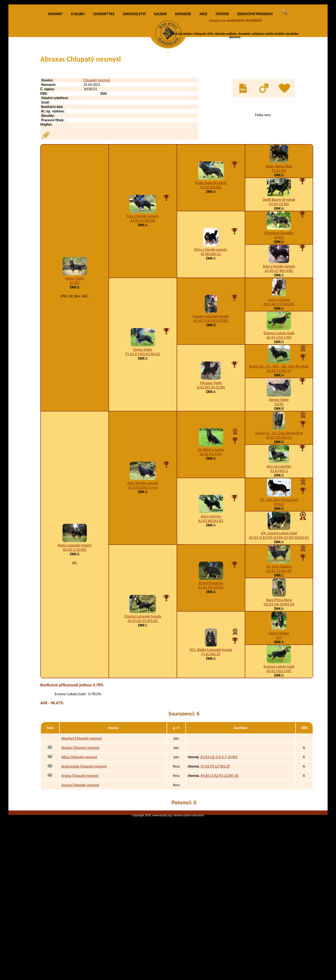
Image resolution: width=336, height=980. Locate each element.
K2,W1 (279, 315)
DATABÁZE (183, 92)
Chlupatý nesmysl (96, 158)
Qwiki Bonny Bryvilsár (279, 277)
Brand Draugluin (211, 661)
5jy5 (279, 715)
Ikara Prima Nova (279, 678)
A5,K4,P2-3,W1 (211, 532)
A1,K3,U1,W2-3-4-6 (143, 565)
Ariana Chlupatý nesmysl (80, 853)
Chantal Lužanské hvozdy (143, 694)
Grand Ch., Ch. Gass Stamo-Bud (279, 511)
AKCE (203, 92)
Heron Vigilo (75, 356)
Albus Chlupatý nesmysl (79, 835)
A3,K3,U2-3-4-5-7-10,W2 (219, 835)
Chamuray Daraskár (279, 311)
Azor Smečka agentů (143, 561)
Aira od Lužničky (279, 544)
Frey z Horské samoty (143, 294)
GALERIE (160, 92)
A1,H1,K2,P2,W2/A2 (143, 699)
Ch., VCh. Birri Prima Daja (279, 578)
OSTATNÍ (222, 92)
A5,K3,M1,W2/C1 (279, 515)
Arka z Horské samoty (279, 344)
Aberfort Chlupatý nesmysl (81, 816)
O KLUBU (78, 92)
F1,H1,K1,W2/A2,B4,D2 (143, 432)
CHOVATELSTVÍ (134, 92)
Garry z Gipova (279, 377)
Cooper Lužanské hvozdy (211, 394)
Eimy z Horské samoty (211, 327)
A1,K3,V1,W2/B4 (143, 298)
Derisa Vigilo (143, 427)
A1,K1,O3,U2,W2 (211, 665)
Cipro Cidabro (279, 711)
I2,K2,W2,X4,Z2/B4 (211, 465)
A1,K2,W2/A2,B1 (211, 599)
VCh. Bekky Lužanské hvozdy (211, 728)
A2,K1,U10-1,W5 (279, 415)
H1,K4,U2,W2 (279, 282)
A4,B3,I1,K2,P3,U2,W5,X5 (219, 853)
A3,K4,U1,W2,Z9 (279, 449)
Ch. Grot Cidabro (279, 644)
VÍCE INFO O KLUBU (244, 48)
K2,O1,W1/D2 (211, 265)
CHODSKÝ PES (104, 92)
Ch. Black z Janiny (211, 527)
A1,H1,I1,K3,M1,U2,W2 (211, 398)
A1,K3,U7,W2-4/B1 (279, 349)
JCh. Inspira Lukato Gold (279, 611)
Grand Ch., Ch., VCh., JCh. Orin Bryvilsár (279, 444)
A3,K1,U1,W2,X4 (279, 649)
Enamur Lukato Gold (279, 411)
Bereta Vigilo (279, 478)
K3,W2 (75, 361)
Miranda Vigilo (211, 461)
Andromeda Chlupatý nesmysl (84, 844)
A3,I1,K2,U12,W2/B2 (279, 382)
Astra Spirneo (211, 594)
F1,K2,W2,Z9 (211, 732)
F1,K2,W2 (279, 248)
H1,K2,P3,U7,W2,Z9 (215, 844)
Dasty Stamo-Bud (279, 244)
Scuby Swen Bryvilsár (211, 261)
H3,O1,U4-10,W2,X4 (279, 682)
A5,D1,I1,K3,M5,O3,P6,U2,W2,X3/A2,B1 (279, 615)
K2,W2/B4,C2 (211, 332)
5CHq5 (279, 582)
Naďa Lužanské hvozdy (75, 623)
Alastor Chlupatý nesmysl (80, 825)
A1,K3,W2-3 (279, 549)
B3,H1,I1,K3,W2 (75, 627)
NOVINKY (55, 92)
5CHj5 (279, 482)
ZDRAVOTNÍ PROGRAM (255, 92)
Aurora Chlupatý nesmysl (80, 863)
